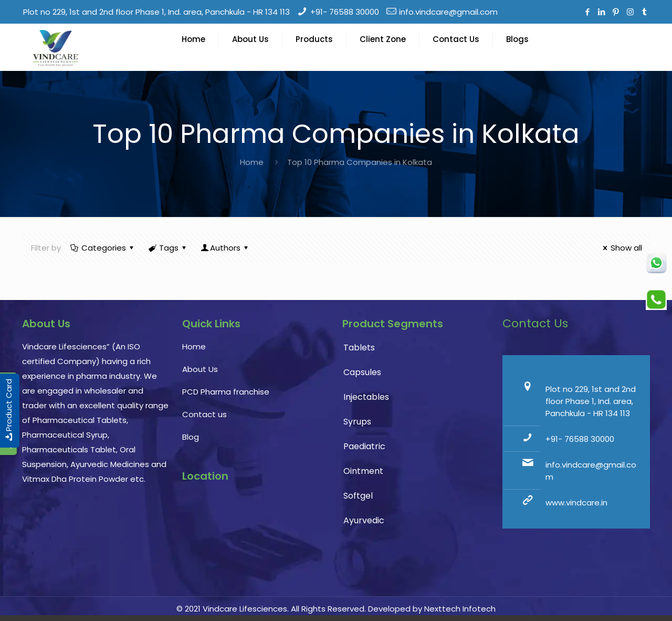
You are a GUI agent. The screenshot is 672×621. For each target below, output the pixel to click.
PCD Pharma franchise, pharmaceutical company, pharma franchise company (256, 542)
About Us (200, 369)
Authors (225, 248)
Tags (168, 248)
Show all (621, 248)
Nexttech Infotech (459, 609)
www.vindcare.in (576, 503)
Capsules (362, 372)
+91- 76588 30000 (345, 12)
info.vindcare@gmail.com (448, 12)
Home (252, 162)
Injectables (366, 397)
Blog (191, 437)
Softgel (358, 496)
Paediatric (364, 446)
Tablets (359, 348)
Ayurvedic (364, 520)
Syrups (357, 422)
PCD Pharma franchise (226, 392)
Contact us (204, 414)
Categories (103, 248)
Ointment (363, 471)
